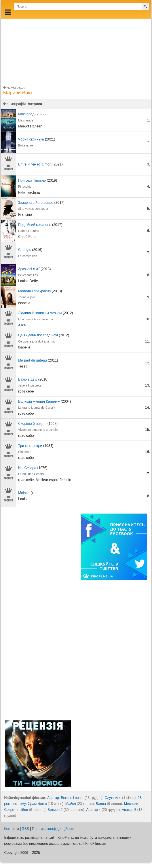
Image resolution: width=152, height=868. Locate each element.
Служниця (113, 798)
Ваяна (101, 804)
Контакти (12, 829)
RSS (26, 829)
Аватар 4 (93, 810)
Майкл (71, 804)
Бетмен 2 (55, 810)
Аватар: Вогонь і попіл (65, 798)
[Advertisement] (76, 50)
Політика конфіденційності (54, 829)
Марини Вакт (18, 93)
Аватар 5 (129, 810)
